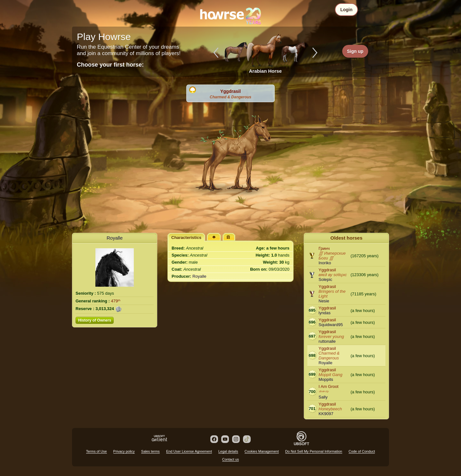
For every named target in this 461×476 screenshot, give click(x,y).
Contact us (231, 459)
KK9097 (326, 414)
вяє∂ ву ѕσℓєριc (333, 275)
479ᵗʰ (116, 301)
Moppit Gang (330, 375)
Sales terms (150, 451)
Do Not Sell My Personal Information (314, 451)
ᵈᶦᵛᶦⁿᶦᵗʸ (323, 392)
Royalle (115, 238)
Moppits (326, 379)
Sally (323, 397)
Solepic (325, 279)
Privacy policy (124, 451)
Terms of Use (97, 451)
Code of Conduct (362, 451)
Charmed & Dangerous (230, 97)
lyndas (325, 313)
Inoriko (325, 263)
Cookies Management (262, 451)
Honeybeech (330, 409)
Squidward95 (331, 325)
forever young (331, 336)
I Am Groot (328, 386)
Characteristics (186, 238)
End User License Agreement (189, 451)
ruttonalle (327, 341)
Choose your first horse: (110, 65)
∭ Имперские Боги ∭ (332, 256)
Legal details (228, 451)
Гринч (324, 248)
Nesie (324, 301)
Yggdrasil (230, 91)
